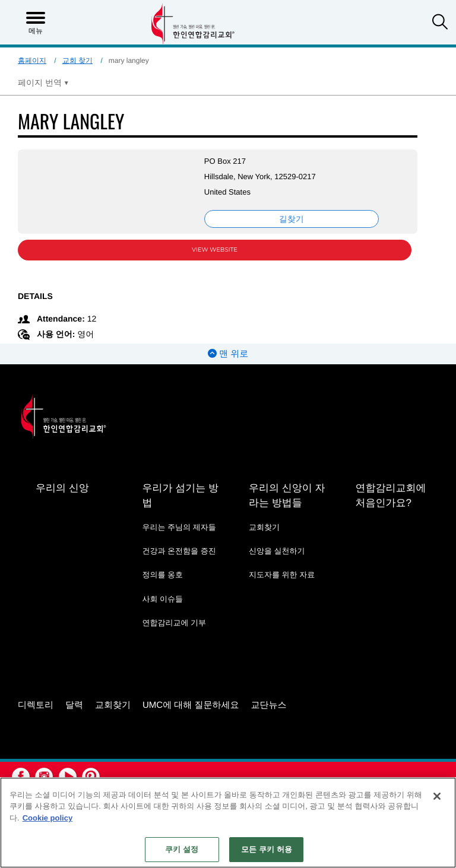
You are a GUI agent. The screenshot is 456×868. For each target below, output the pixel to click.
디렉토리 (36, 705)
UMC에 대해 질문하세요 (191, 705)
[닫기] (437, 796)
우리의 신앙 (62, 488)
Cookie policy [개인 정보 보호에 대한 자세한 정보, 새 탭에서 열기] (48, 818)
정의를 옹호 (162, 575)
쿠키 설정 (182, 849)
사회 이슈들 (162, 599)
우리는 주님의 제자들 (179, 527)
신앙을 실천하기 (277, 551)
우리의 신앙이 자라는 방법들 (287, 495)
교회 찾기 (77, 61)
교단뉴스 (269, 705)
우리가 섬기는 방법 (180, 495)
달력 (74, 705)
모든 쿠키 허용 (267, 849)
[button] (440, 23)
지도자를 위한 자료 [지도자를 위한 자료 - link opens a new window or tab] (282, 575)
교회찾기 (264, 527)
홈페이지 (32, 61)
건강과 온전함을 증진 (179, 551)
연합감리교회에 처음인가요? (390, 495)
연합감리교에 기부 (174, 623)
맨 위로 (228, 354)
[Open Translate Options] (43, 82)
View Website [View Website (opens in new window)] (215, 249)
